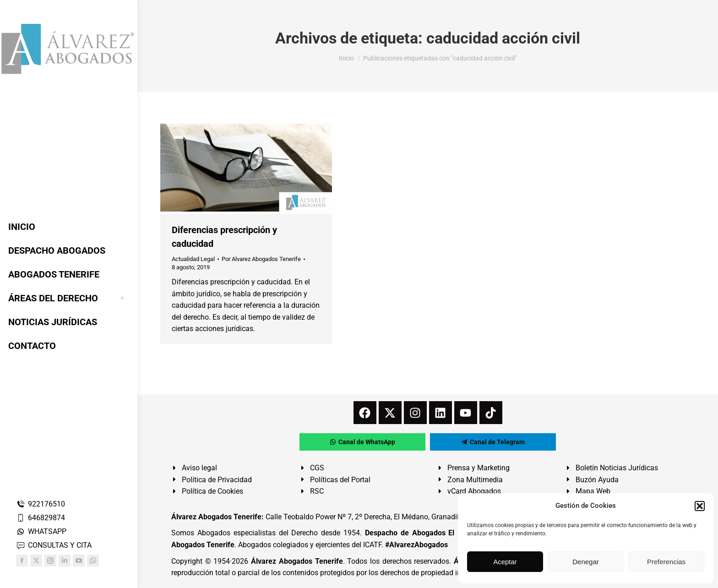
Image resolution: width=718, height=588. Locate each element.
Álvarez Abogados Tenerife (297, 561)
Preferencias (666, 562)
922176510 (41, 504)
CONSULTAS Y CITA (54, 545)
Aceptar (505, 562)
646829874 (41, 518)
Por (261, 259)
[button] (700, 506)
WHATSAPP (41, 531)
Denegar (586, 562)
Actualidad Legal (193, 259)
